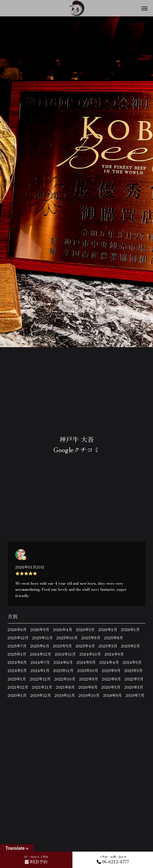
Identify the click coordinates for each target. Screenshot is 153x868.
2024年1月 (40, 670)
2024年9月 (114, 654)
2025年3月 (108, 646)
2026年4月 (63, 629)
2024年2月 (17, 670)
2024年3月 (132, 662)
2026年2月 (108, 629)
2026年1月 (130, 629)
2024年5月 (86, 662)
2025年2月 (130, 646)
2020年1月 (17, 695)
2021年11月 (42, 687)
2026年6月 (17, 629)
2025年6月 (40, 646)
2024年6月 (63, 662)
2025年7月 (17, 646)
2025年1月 (17, 654)
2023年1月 (17, 679)
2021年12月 (18, 687)
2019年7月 (135, 695)
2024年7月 (40, 662)
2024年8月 (17, 662)
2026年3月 (85, 629)
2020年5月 (111, 687)
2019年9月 (113, 695)
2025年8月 (114, 638)
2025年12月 (18, 638)
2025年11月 (42, 638)
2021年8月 (65, 687)
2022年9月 (89, 679)
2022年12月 (40, 679)
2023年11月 (63, 670)
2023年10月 (88, 670)
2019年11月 (65, 695)
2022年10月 (65, 679)
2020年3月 (134, 687)
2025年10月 (67, 638)
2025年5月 (62, 646)
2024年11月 (65, 654)
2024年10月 (90, 654)
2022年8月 (111, 679)
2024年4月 (109, 662)
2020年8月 (88, 687)
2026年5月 (40, 629)
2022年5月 (134, 679)
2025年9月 (91, 638)
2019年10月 (89, 695)
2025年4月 (85, 646)
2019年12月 (41, 695)
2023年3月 (133, 670)
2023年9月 (111, 670)
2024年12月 (41, 654)
